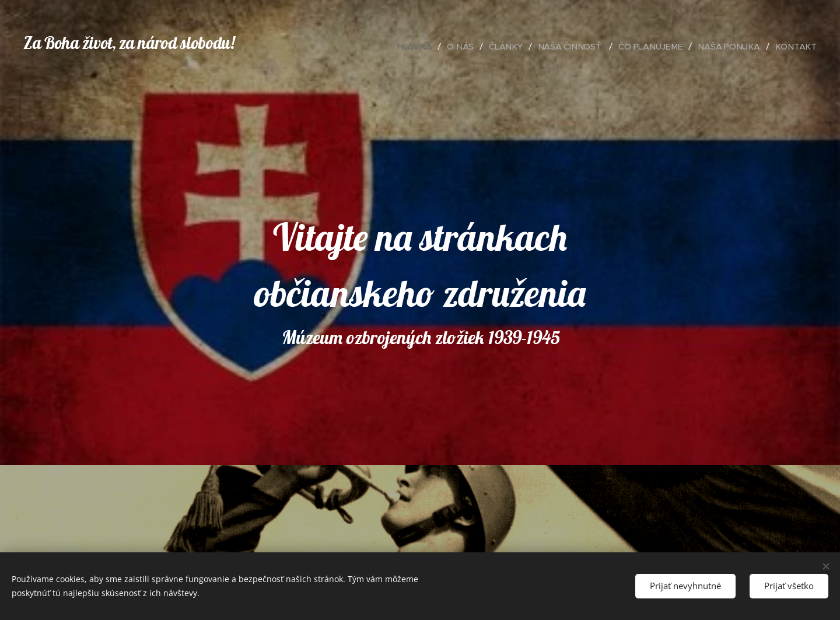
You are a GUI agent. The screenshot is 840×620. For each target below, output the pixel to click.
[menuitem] (420, 47)
